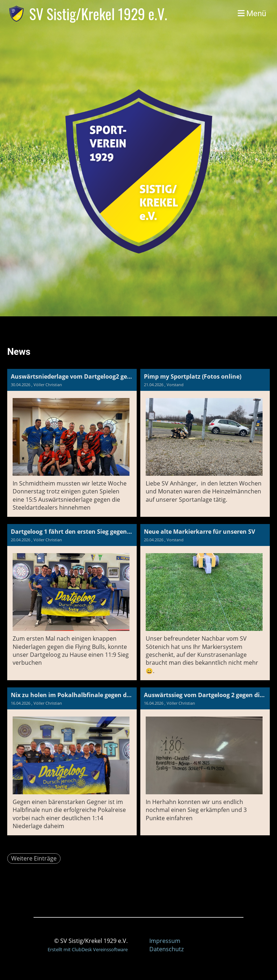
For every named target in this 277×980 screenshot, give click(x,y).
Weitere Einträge (34, 858)
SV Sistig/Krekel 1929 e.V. (98, 14)
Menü (252, 13)
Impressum (165, 941)
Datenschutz (166, 949)
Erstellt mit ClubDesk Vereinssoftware (88, 949)
